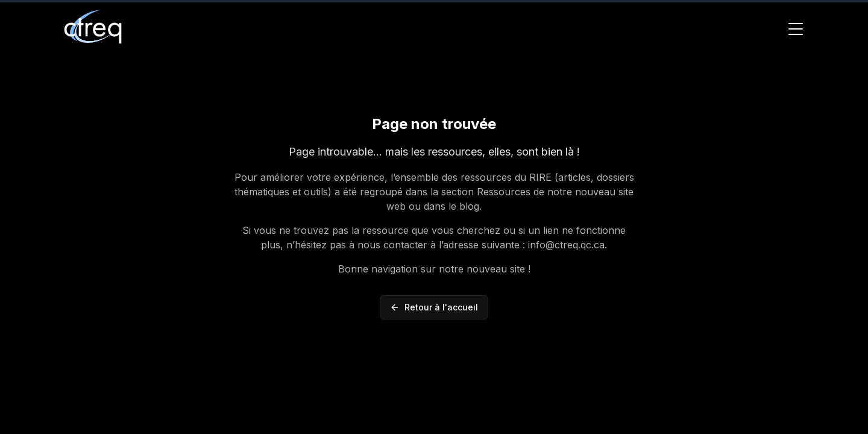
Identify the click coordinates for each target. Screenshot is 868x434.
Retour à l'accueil (434, 307)
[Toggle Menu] (796, 29)
